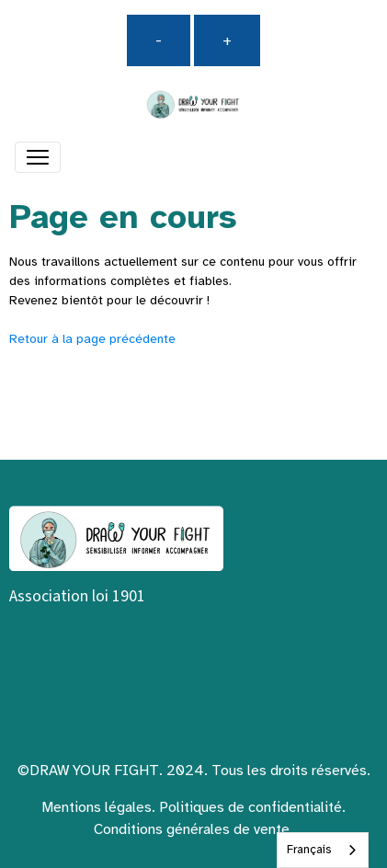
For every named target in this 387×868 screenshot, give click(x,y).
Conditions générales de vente (192, 829)
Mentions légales (97, 807)
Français (309, 850)
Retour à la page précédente (92, 339)
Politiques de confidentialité (250, 807)
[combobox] (323, 850)
